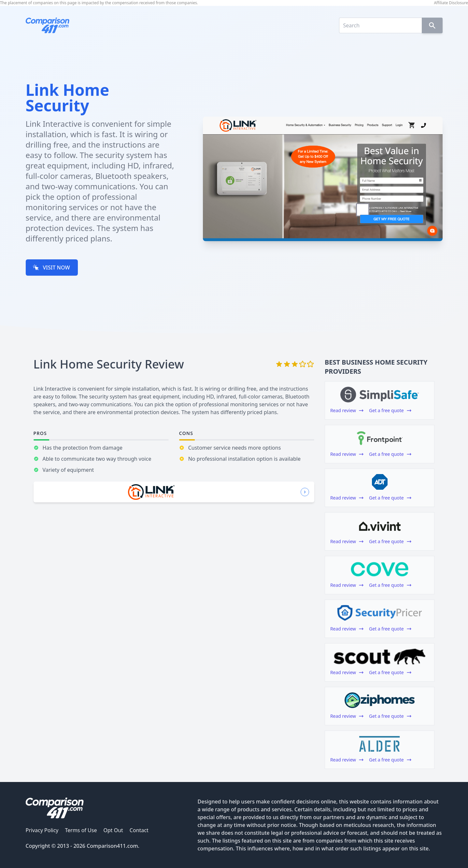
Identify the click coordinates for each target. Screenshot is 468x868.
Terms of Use (81, 830)
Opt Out (113, 830)
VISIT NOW (51, 268)
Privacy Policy (42, 830)
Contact (139, 830)
